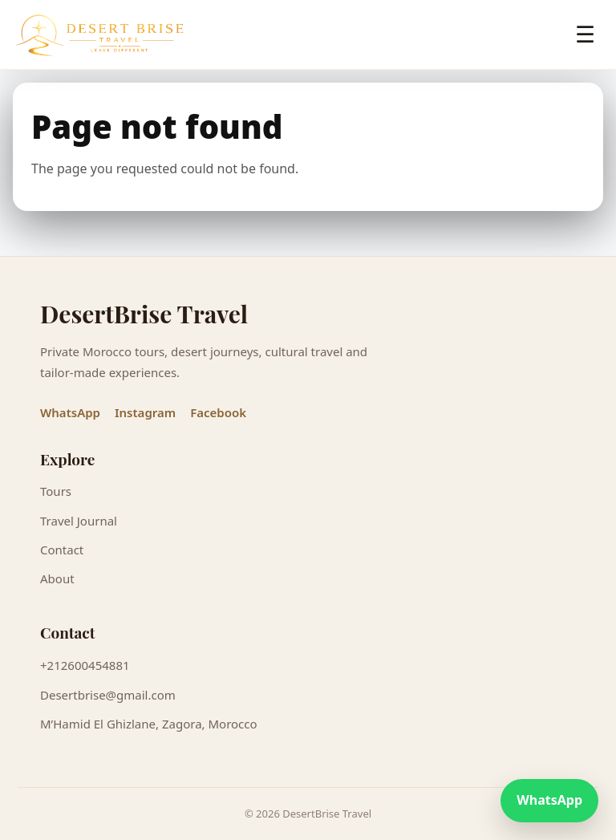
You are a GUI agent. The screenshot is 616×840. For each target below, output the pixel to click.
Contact (62, 550)
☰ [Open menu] (585, 35)
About (57, 578)
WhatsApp (70, 412)
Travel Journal (79, 521)
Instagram (145, 412)
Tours (56, 491)
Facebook (218, 412)
